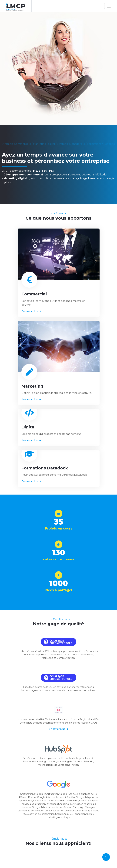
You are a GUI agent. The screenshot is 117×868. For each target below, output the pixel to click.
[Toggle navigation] (109, 6)
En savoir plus (31, 311)
